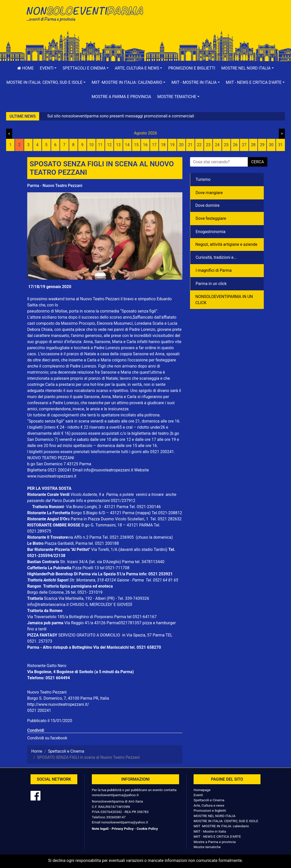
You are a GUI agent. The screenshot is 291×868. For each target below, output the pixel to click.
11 (100, 145)
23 (208, 145)
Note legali (100, 829)
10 (91, 145)
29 (262, 145)
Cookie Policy (147, 829)
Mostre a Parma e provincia (121, 97)
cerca (257, 162)
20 (181, 145)
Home (25, 68)
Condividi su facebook (47, 738)
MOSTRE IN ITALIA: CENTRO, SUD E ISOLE (226, 821)
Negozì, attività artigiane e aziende (226, 244)
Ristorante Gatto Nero (47, 666)
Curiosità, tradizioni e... (216, 257)
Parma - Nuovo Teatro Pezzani (55, 186)
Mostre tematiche (207, 847)
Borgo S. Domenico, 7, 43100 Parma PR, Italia (68, 698)
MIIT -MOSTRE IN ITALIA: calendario (221, 826)
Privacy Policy (123, 829)
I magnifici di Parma (214, 270)
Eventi (198, 795)
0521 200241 (39, 710)
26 (235, 145)
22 (199, 145)
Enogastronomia (210, 232)
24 (217, 145)
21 (190, 145)
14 (127, 145)
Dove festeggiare (211, 218)
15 (136, 145)
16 (145, 145)
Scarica (51, 598)
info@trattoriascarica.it (48, 605)
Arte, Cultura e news (209, 805)
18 (163, 145)
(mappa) (143, 513)
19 (172, 145)
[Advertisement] (207, 21)
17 (154, 145)
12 (109, 145)
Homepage (202, 790)
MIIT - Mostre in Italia (210, 831)
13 (118, 145)
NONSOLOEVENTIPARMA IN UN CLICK (224, 300)
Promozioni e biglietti (192, 68)
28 (253, 145)
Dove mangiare (209, 193)
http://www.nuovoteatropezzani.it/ (58, 704)
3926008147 (116, 817)
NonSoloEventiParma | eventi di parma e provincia (84, 15)
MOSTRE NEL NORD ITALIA (215, 816)
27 (244, 145)
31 (280, 145)
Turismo (203, 179)
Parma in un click (211, 284)
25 (226, 145)
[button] (48, 68)
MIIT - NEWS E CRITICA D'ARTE (217, 836)
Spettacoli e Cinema (209, 800)
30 (271, 145)
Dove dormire (207, 205)
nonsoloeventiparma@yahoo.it (115, 795)
